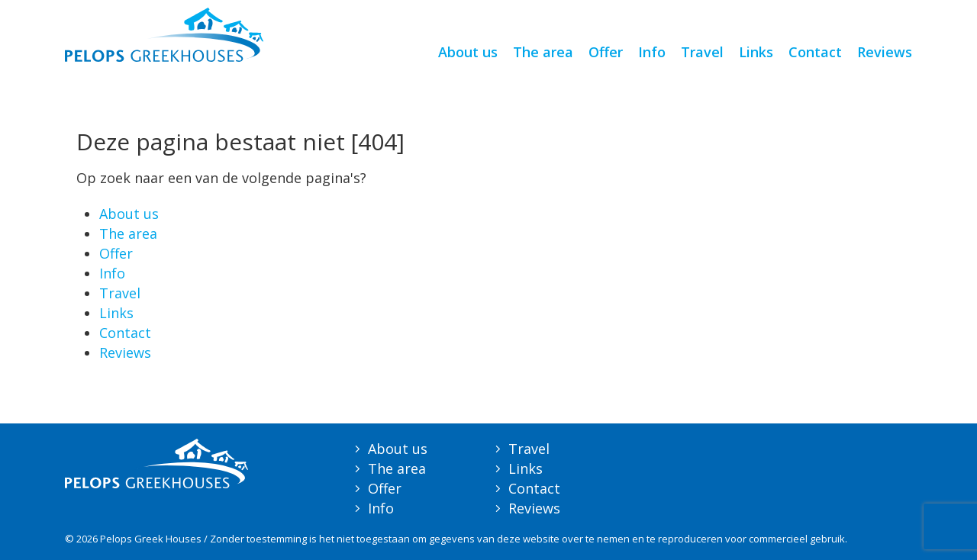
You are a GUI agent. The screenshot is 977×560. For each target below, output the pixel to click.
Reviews (885, 52)
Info (652, 52)
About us (468, 52)
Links (756, 52)
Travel (702, 52)
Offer (606, 52)
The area (543, 52)
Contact (815, 52)
